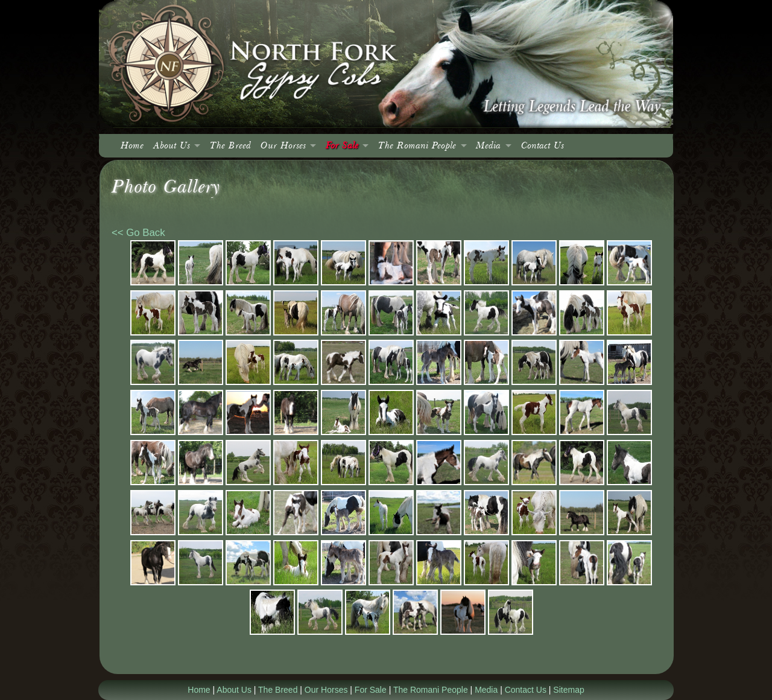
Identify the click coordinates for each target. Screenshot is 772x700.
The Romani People (417, 146)
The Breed (230, 146)
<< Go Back (138, 233)
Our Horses (283, 146)
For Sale (342, 146)
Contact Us (543, 146)
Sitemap (568, 690)
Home (132, 146)
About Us (172, 146)
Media (488, 146)
